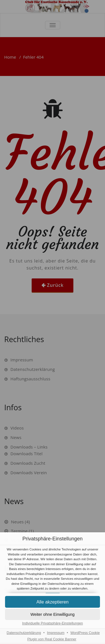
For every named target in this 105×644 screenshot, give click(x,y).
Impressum (56, 633)
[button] (53, 614)
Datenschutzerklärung (24, 633)
